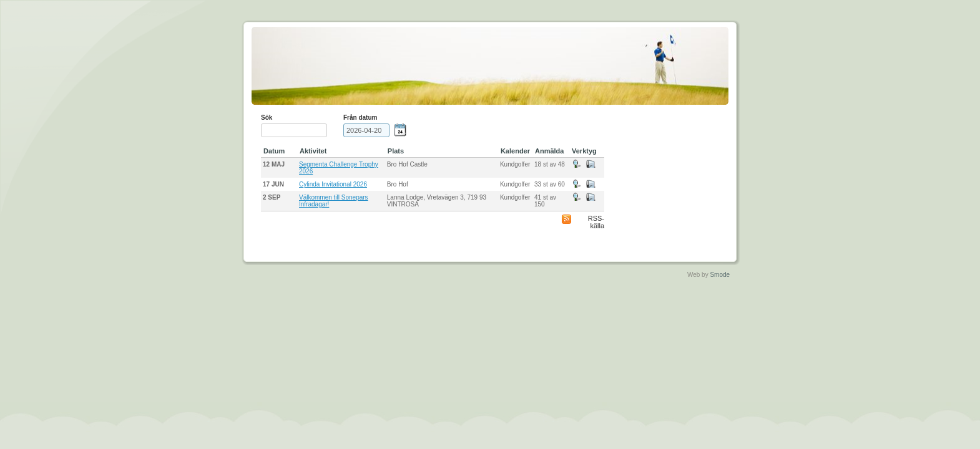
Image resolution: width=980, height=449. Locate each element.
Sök (267, 118)
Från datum (360, 118)
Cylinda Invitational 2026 (333, 184)
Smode (720, 275)
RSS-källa (596, 222)
